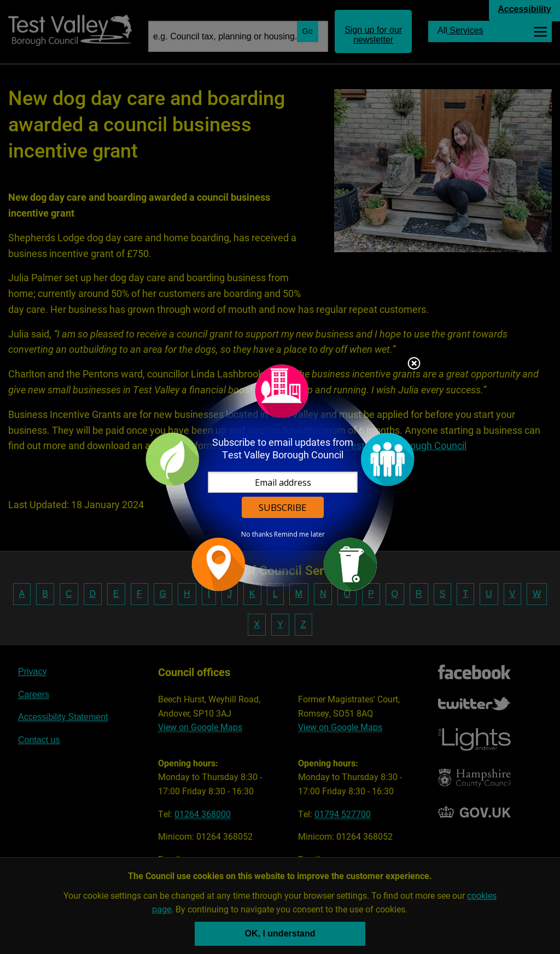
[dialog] (280, 477)
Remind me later (299, 534)
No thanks (257, 534)
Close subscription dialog (414, 364)
